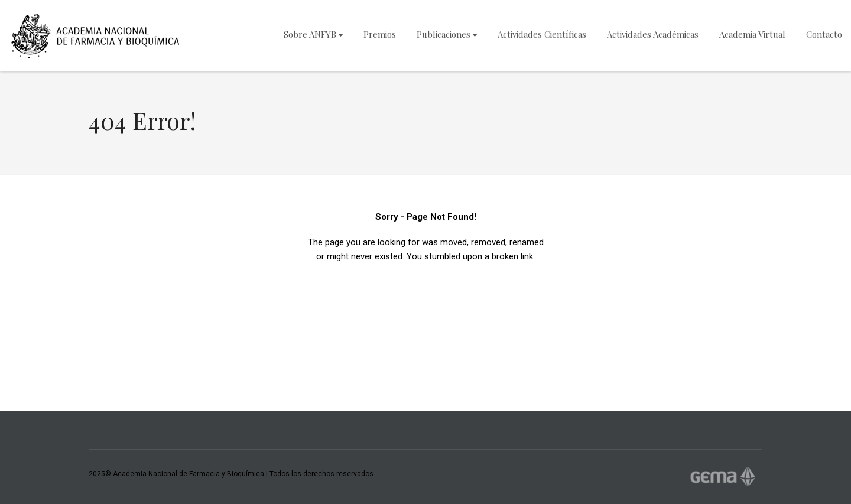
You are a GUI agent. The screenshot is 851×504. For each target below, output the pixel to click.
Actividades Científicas (542, 34)
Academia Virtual (752, 34)
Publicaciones (447, 34)
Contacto (824, 34)
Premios (380, 34)
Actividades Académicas (653, 34)
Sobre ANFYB (313, 34)
